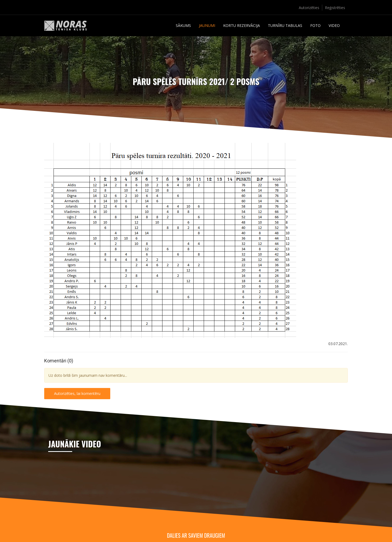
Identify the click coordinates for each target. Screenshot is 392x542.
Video (334, 25)
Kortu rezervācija (242, 25)
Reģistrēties (335, 8)
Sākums (183, 25)
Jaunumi (207, 25)
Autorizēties (309, 8)
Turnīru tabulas (285, 25)
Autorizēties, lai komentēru (77, 393)
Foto (315, 25)
